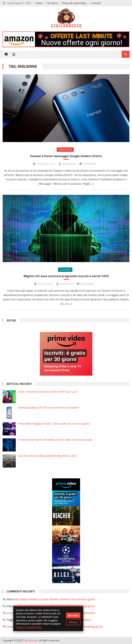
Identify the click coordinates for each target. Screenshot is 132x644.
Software (65, 270)
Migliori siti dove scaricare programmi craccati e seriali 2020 (66, 276)
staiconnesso (69, 164)
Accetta (73, 615)
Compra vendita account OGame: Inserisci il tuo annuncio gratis (57, 599)
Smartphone (65, 150)
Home (39, 3)
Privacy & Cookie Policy (74, 3)
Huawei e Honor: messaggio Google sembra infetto (66, 156)
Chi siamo (52, 3)
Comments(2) (87, 284)
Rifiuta (73, 622)
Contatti (96, 3)
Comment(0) (89, 164)
